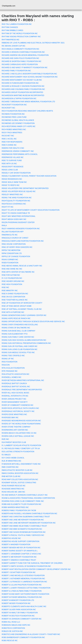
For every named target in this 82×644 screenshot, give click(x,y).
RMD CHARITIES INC (10, 467)
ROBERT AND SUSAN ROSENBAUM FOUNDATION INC (24, 532)
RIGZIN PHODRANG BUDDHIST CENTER (18, 222)
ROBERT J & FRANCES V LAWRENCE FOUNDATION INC (24, 582)
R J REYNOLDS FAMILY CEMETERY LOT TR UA (21, 449)
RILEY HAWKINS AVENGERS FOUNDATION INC (21, 229)
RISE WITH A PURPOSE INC (13, 312)
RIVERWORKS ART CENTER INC (15, 430)
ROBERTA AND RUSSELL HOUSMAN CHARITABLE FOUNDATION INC (29, 514)
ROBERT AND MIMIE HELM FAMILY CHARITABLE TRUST (24, 526)
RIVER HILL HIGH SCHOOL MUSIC (15, 393)
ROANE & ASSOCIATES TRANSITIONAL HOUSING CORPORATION (28, 498)
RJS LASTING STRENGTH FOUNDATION (18, 452)
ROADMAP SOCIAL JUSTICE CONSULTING (19, 483)
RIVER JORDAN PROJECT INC (14, 399)
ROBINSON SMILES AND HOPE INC (16, 625)
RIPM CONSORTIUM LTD (12, 253)
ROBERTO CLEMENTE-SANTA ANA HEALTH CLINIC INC (24, 606)
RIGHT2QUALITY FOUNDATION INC (16, 201)
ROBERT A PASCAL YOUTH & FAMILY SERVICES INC (23, 535)
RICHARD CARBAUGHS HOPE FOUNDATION (20, 64)
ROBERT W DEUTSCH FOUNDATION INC (18, 616)
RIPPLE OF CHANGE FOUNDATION (16, 256)
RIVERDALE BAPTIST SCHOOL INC (16, 387)
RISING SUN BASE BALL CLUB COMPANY (19, 331)
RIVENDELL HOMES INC (11, 377)
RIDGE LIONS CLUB (10, 170)
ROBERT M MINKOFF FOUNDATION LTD (18, 600)
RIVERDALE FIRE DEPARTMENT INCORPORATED (22, 390)
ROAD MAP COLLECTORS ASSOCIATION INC (20, 479)
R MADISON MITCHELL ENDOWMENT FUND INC (21, 464)
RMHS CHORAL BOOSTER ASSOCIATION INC (20, 473)
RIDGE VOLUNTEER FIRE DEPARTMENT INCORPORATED (25, 188)
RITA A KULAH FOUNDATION (13, 368)
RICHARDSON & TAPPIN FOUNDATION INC (19, 99)
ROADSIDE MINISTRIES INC (13, 489)
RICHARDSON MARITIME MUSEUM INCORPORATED (23, 95)
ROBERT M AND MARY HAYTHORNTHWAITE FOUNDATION (25, 594)
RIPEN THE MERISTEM (11, 250)
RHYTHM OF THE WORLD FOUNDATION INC (20, 33)
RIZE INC (5, 439)
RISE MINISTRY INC (10, 291)
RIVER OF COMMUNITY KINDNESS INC (18, 405)
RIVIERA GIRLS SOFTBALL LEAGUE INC (18, 436)
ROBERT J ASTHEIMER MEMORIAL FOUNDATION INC (23, 579)
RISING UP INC (8, 359)
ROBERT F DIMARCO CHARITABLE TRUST (19, 560)
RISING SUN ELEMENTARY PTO (15, 334)
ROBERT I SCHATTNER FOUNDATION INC (19, 572)
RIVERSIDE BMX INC (10, 418)
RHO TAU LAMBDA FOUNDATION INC (17, 24)
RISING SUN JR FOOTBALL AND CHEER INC (20, 346)
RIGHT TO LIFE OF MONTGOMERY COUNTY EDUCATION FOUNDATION (31, 210)
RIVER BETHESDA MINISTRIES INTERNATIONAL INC (23, 380)
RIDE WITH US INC (9, 164)
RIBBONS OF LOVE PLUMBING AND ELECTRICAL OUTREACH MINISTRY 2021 (33, 43)
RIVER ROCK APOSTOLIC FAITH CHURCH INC (20, 408)
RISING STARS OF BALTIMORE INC (16, 328)
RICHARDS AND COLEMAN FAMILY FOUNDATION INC (23, 89)
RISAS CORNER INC (10, 260)
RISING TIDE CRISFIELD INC (13, 356)
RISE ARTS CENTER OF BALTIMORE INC (18, 272)
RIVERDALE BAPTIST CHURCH (14, 383)
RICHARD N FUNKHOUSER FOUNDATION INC (20, 83)
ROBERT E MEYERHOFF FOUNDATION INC (19, 557)
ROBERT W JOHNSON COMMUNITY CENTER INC (22, 619)
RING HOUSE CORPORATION (14, 244)
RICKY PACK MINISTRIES (12, 133)
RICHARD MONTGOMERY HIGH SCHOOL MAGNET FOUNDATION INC (30, 77)
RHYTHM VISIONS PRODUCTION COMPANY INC (21, 37)
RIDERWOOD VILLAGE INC (13, 157)
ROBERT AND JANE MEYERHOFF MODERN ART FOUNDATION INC (29, 523)
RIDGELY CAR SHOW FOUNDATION (16, 173)
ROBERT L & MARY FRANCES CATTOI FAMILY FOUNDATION (26, 588)
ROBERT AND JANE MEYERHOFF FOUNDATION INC (23, 520)
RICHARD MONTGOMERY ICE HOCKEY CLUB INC (22, 80)
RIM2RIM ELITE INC (10, 235)
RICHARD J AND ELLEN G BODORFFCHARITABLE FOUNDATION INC (29, 74)
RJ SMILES (6, 455)
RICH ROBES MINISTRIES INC (14, 129)
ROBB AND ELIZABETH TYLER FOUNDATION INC (22, 504)
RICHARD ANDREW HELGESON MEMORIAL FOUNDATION (25, 55)
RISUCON (6, 365)
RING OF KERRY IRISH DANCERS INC (17, 247)
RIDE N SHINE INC (9, 145)
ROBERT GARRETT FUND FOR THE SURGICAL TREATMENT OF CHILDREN (32, 563)
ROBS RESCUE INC (10, 641)
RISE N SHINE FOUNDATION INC (15, 294)
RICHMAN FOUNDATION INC (13, 114)
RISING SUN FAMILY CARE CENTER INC (18, 337)
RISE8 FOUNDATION (10, 263)
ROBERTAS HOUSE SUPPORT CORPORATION (20, 541)
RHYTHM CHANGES (10, 27)
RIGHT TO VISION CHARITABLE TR (16, 213)
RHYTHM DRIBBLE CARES (12, 30)
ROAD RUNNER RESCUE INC (14, 486)
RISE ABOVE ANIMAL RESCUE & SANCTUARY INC (22, 266)
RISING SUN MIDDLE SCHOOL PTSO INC (18, 352)
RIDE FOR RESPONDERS (12, 142)
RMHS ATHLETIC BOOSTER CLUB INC (17, 470)
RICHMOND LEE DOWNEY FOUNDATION (18, 123)
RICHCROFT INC (8, 108)
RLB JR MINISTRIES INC (11, 461)
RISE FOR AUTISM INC (11, 275)
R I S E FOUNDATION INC (12, 278)
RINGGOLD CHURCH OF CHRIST (15, 238)
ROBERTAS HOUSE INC (11, 538)
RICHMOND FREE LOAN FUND (14, 117)
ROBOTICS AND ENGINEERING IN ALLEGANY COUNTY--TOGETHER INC (31, 634)
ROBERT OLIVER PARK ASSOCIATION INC (19, 610)
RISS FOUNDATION (10, 362)
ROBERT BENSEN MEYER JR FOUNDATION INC (21, 548)
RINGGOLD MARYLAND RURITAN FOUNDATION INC (23, 241)
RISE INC (5, 287)
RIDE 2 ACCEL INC (9, 139)
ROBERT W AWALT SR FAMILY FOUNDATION (20, 613)
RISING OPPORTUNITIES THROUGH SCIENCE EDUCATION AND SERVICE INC (33, 322)
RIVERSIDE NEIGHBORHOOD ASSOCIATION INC (21, 421)
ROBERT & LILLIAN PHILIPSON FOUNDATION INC (22, 585)
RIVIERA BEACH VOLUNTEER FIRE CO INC (19, 433)
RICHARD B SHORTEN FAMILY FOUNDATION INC (22, 61)
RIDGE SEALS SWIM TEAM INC (14, 182)
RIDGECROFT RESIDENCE (13, 167)
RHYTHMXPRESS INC (11, 40)
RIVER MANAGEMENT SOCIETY (15, 402)
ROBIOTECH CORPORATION (13, 628)
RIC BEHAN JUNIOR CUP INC (14, 46)
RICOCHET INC (8, 136)
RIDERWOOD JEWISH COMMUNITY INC (18, 151)
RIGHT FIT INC (8, 207)
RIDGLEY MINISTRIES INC (12, 195)
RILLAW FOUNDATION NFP (13, 232)
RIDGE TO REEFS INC (11, 185)
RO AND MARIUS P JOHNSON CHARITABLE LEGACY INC (25, 495)
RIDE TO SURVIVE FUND (12, 160)
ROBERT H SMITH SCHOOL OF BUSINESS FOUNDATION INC (26, 566)
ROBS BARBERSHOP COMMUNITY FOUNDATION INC (23, 637)
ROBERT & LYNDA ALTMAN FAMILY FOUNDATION (22, 591)
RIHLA (4, 226)
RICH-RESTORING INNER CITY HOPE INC (19, 126)
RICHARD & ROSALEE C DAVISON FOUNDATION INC (23, 86)
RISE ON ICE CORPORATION (13, 297)
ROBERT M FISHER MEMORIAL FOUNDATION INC (22, 597)
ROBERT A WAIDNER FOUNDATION (16, 545)
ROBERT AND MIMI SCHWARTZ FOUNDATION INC (22, 529)
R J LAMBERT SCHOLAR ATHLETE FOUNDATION (21, 445)
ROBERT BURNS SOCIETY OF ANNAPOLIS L (20, 551)
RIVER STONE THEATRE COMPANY (16, 427)
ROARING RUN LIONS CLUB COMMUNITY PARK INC (23, 501)
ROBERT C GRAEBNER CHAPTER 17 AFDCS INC (21, 554)
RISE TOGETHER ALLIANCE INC (15, 300)
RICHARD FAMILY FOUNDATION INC (16, 71)
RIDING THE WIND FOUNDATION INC (17, 198)
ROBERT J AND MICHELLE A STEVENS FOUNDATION (23, 575)
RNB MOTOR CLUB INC (11, 476)
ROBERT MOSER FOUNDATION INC (16, 603)
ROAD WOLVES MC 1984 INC (13, 492)
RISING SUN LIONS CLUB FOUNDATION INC (20, 349)
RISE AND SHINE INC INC (12, 269)
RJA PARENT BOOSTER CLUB (14, 442)
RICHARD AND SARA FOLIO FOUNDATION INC (20, 58)
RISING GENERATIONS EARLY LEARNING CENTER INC (24, 315)
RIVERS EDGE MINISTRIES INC (14, 414)
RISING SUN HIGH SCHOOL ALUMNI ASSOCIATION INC (24, 340)
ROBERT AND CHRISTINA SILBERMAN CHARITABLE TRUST (26, 517)
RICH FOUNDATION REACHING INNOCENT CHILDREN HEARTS (27, 111)
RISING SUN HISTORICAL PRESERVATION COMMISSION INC (26, 343)
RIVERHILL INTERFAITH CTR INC (15, 396)
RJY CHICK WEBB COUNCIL (13, 458)
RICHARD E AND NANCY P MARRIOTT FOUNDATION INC (25, 68)
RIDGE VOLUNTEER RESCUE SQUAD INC (19, 191)
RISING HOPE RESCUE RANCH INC (16, 318)
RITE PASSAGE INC (10, 371)
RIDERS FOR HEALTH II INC (13, 148)
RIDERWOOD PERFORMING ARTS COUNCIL (20, 154)
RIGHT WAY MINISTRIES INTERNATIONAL (19, 216)
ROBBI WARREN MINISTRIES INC (15, 507)
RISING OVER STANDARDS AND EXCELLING (20, 325)
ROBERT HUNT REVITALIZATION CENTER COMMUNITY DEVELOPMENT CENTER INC (36, 569)
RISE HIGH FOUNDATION (12, 284)
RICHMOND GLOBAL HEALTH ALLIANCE (18, 120)
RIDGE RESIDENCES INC (12, 179)
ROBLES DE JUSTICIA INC (12, 631)
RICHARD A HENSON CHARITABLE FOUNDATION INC (23, 52)
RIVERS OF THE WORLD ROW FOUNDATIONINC (21, 424)
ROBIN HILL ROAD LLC (11, 622)
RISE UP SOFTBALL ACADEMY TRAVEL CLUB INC (22, 309)
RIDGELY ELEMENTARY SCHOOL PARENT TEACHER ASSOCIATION (29, 176)
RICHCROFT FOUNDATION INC (14, 105)
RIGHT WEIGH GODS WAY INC (14, 219)
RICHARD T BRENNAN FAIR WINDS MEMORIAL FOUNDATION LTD (28, 102)
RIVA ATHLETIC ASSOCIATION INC (16, 374)
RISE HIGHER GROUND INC (13, 281)
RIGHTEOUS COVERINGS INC (14, 204)
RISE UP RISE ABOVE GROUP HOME (17, 306)
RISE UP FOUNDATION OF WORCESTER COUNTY (22, 303)
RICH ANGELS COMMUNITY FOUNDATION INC (20, 49)
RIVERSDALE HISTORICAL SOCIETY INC (18, 411)
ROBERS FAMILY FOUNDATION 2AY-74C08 (19, 510)
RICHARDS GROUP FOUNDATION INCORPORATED (22, 92)
